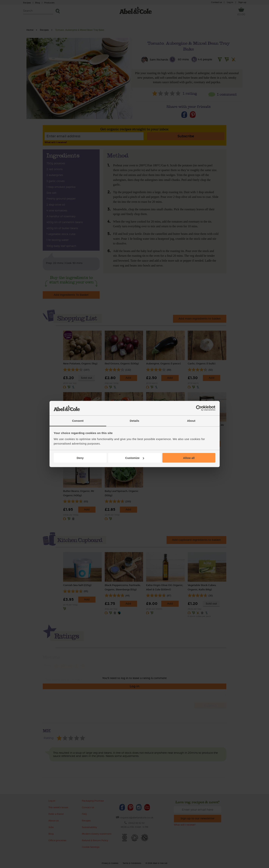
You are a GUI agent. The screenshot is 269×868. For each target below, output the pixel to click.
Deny (80, 458)
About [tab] (191, 421)
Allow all (189, 458)
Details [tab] (135, 421)
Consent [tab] (78, 421)
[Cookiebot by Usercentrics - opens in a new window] (199, 408)
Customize (135, 458)
